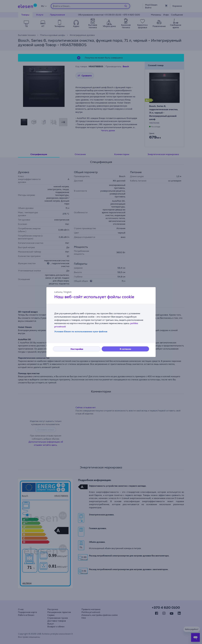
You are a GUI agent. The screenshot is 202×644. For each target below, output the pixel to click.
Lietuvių (58, 292)
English (68, 292)
